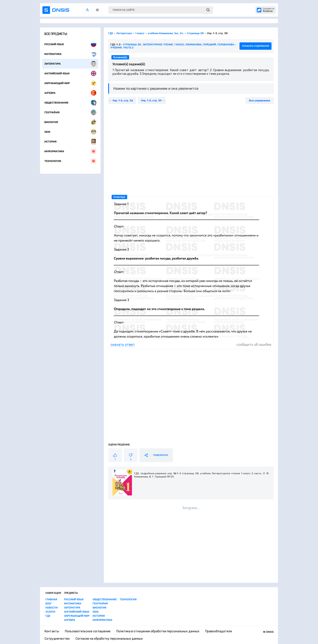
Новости (51, 608)
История (70, 142)
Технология (70, 161)
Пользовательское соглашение (88, 631)
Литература (70, 64)
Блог (49, 604)
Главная (51, 599)
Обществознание (70, 103)
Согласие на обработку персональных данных (109, 639)
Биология (70, 122)
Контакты (52, 631)
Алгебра (70, 93)
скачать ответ (123, 345)
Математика (70, 54)
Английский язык (70, 73)
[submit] (208, 10)
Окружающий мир (70, 83)
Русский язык (70, 44)
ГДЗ (48, 616)
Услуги (50, 612)
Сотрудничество (57, 639)
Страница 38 (132, 45)
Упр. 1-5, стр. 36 (123, 101)
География (70, 112)
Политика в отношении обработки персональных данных (158, 631)
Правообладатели (219, 631)
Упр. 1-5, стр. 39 (151, 101)
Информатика (70, 151)
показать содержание (255, 46)
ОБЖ (70, 132)
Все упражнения (259, 101)
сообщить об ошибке (254, 345)
